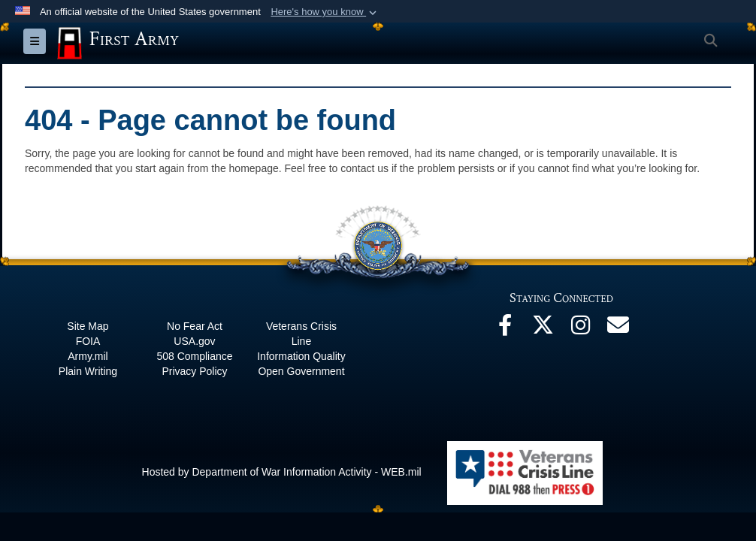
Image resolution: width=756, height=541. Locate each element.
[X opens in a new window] (543, 329)
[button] (325, 12)
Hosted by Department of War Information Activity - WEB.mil (282, 472)
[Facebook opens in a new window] (505, 329)
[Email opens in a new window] (618, 329)
